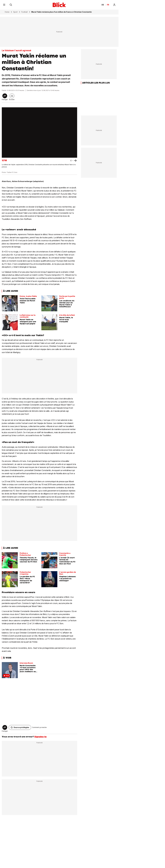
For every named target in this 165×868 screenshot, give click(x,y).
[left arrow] (75, 161)
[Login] (114, 5)
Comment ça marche (39, 727)
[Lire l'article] (12, 96)
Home (7, 12)
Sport (15, 12)
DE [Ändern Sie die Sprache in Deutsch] (103, 5)
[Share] (5, 96)
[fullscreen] (39, 133)
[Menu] (4, 5)
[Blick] (59, 5)
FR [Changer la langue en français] (108, 5)
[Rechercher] (11, 5)
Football (24, 12)
